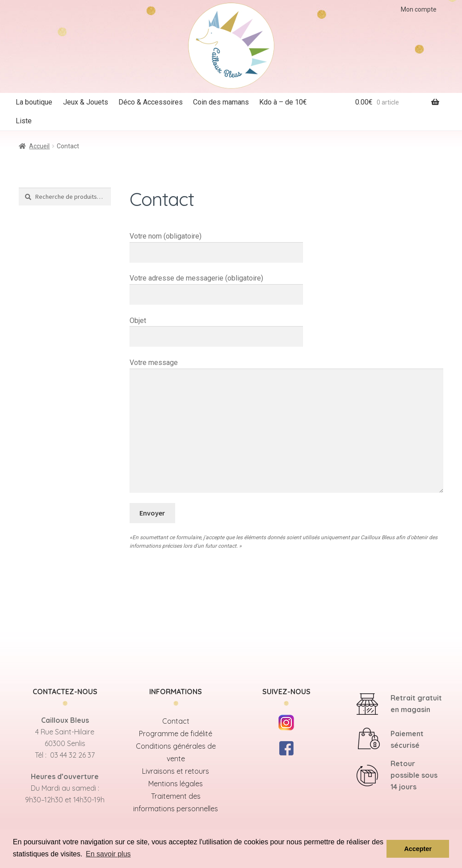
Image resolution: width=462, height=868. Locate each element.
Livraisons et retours (176, 771)
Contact (176, 721)
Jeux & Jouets (86, 102)
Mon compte (419, 9)
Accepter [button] (418, 849)
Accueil (39, 146)
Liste (24, 121)
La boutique (34, 102)
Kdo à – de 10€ (283, 102)
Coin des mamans (221, 102)
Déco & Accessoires (151, 102)
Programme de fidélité (176, 734)
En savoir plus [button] (108, 854)
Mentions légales (176, 784)
